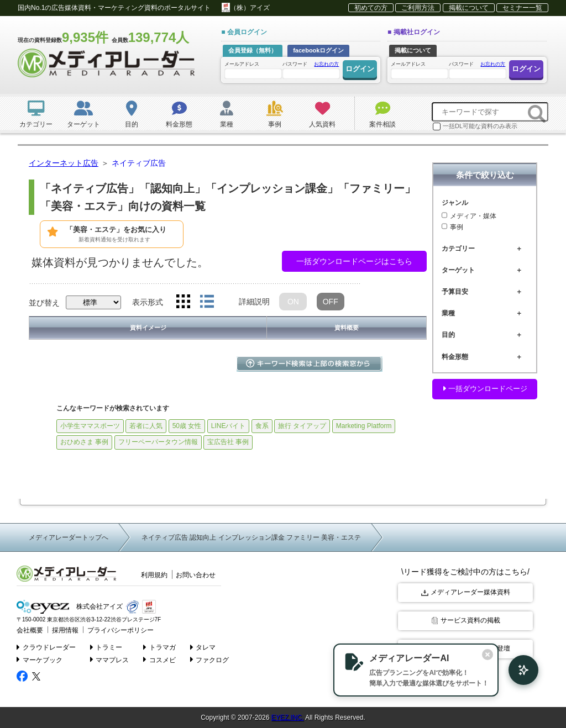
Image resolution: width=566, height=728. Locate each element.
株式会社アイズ (68, 606)
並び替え (44, 303)
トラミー (106, 646)
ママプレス (110, 658)
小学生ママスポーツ (90, 426)
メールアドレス (253, 70)
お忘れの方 (326, 64)
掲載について (469, 8)
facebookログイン (318, 50)
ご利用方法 (418, 8)
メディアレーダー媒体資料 (466, 592)
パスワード (311, 69)
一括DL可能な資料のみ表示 (475, 126)
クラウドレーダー (46, 646)
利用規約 (154, 575)
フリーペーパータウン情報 (158, 442)
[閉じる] (471, 653)
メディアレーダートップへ (69, 537)
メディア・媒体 (469, 216)
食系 (262, 426)
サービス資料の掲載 (466, 620)
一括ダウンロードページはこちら (354, 261)
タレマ (203, 646)
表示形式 (148, 302)
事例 (452, 227)
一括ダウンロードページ (485, 389)
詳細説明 (254, 302)
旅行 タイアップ (302, 426)
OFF (331, 302)
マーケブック (40, 658)
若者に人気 (146, 426)
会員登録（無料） (253, 50)
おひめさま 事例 (84, 442)
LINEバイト (229, 426)
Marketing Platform (364, 426)
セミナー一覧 (522, 8)
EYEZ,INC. (288, 717)
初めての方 (371, 8)
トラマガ (160, 646)
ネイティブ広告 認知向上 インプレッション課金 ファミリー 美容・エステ (251, 537)
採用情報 (62, 629)
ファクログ (210, 658)
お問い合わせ (196, 575)
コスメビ (160, 658)
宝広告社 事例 (228, 442)
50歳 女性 (187, 426)
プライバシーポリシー (113, 629)
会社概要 (29, 629)
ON (293, 302)
